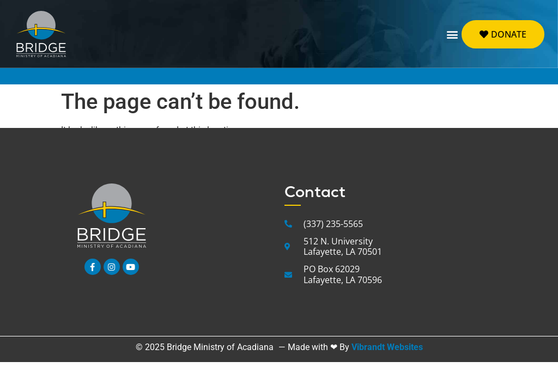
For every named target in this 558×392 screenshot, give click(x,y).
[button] (453, 34)
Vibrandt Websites (387, 347)
